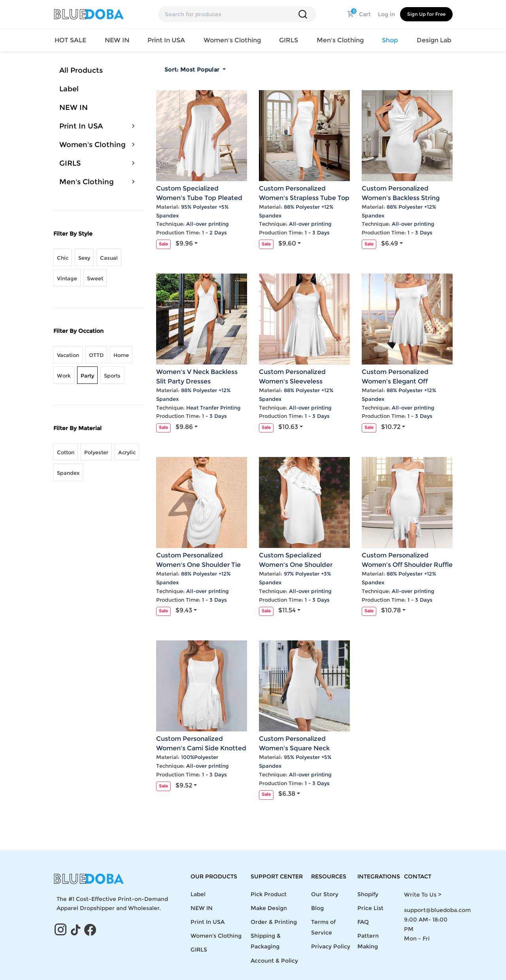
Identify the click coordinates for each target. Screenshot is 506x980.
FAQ (363, 922)
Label (69, 89)
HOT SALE (70, 40)
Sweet (95, 278)
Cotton (66, 452)
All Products (81, 70)
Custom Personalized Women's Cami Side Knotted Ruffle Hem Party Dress (201, 748)
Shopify (368, 894)
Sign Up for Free (426, 14)
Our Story (325, 894)
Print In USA (81, 126)
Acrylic (127, 452)
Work (64, 376)
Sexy (84, 258)
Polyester (96, 452)
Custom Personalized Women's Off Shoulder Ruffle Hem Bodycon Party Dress (407, 565)
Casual (109, 258)
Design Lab (434, 40)
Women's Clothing (93, 145)
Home (121, 355)
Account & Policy (274, 961)
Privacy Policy (331, 946)
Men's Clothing (87, 182)
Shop (390, 40)
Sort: (193, 70)
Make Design (269, 908)
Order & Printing (274, 922)
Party (87, 376)
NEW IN (117, 40)
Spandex (68, 473)
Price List (370, 908)
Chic (63, 258)
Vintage (67, 278)
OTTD (96, 355)
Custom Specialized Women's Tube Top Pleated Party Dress (199, 198)
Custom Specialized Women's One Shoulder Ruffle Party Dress (296, 565)
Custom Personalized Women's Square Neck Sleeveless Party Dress (294, 748)
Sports (112, 376)
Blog (317, 908)
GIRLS (70, 163)
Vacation (68, 355)
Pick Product (269, 894)
